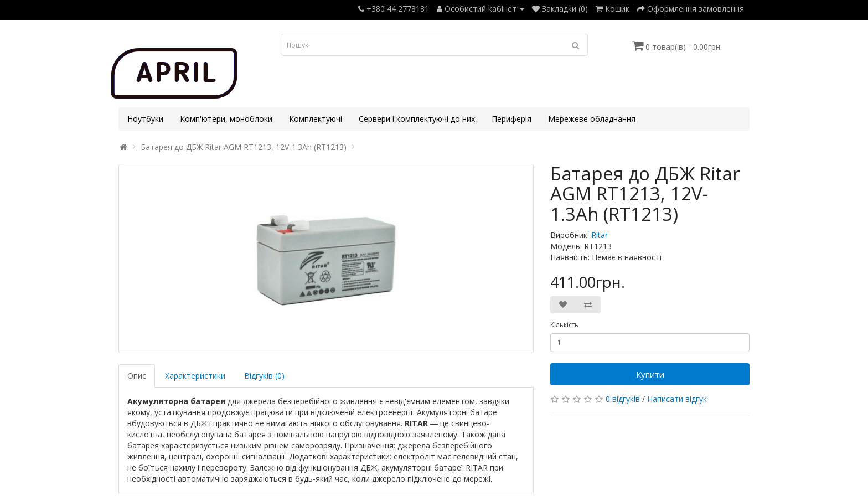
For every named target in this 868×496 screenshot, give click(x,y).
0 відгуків (623, 399)
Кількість (564, 325)
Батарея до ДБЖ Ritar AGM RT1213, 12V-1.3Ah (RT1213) (244, 147)
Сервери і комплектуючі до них (417, 119)
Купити (650, 374)
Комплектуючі (316, 119)
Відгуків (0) (264, 376)
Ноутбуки (145, 119)
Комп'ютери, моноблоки (226, 119)
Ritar (600, 235)
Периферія (512, 119)
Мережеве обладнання (592, 119)
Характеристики (195, 376)
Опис (137, 376)
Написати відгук (677, 399)
